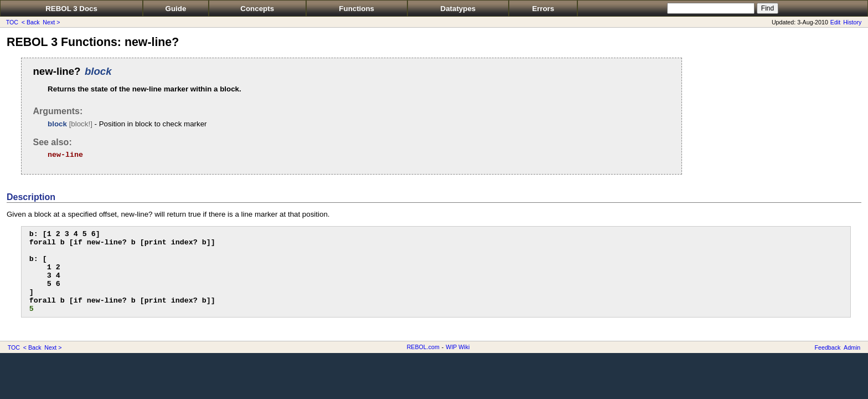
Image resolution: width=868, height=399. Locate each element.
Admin (852, 347)
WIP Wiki (458, 347)
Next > (51, 22)
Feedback (828, 347)
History (852, 22)
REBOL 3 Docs (71, 9)
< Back (31, 22)
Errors (543, 9)
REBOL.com (423, 347)
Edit (835, 22)
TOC (12, 22)
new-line (65, 155)
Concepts (257, 9)
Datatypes (458, 9)
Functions (356, 9)
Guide (176, 9)
